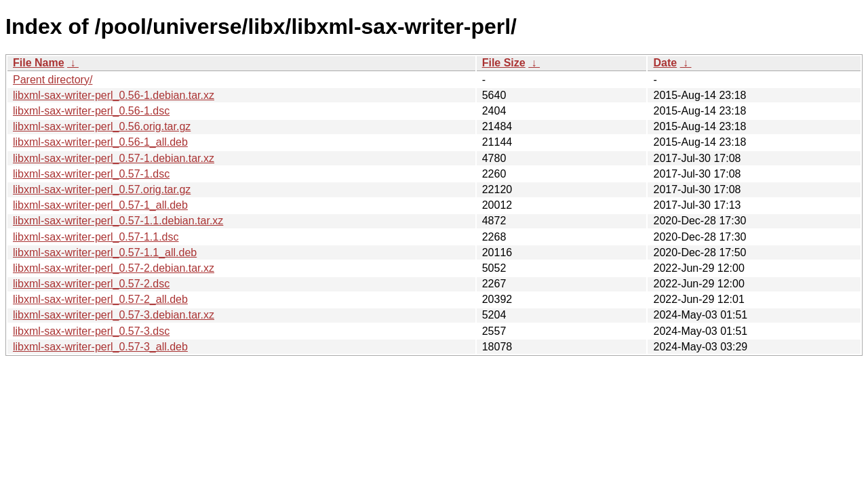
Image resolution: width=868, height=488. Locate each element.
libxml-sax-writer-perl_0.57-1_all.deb (100, 205)
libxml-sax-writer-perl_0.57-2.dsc (91, 284)
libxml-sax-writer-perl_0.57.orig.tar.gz (102, 189)
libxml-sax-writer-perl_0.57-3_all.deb (100, 347)
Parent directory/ (53, 80)
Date (665, 63)
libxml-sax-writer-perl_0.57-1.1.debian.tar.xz (118, 221)
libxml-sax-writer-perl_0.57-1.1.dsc (96, 237)
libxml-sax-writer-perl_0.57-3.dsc (91, 331)
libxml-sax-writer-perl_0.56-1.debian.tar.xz (114, 95)
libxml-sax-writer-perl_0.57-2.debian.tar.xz (114, 268)
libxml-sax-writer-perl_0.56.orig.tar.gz (102, 126)
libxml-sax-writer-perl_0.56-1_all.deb (100, 142)
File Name (39, 63)
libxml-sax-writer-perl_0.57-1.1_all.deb (105, 252)
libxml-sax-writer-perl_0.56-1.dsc (91, 111)
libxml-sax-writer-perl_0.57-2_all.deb (100, 299)
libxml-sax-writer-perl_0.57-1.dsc (91, 174)
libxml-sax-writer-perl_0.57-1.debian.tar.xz (114, 158)
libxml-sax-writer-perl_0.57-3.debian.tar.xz (114, 315)
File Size (504, 63)
